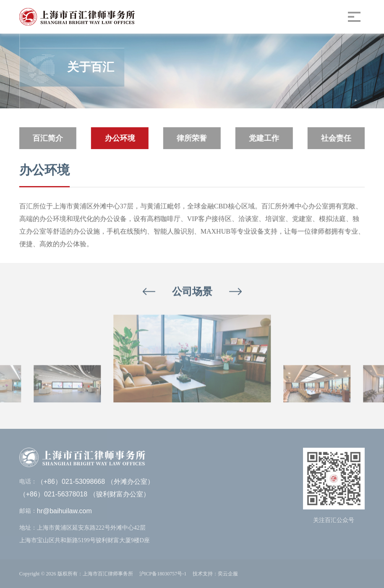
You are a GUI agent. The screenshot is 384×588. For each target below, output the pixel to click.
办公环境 (120, 138)
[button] (149, 292)
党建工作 (264, 138)
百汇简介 (47, 138)
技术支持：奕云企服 (215, 574)
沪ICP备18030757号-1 (163, 574)
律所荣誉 (192, 138)
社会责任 (336, 138)
